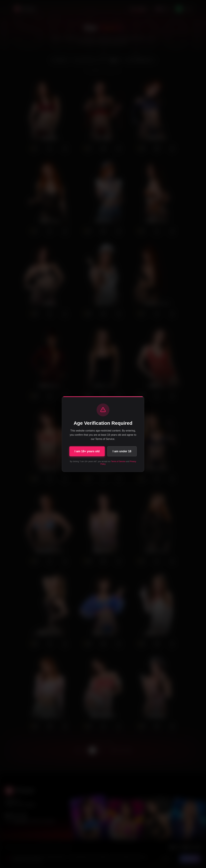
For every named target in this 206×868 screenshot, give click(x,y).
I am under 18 (122, 451)
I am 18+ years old (87, 451)
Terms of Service (118, 461)
